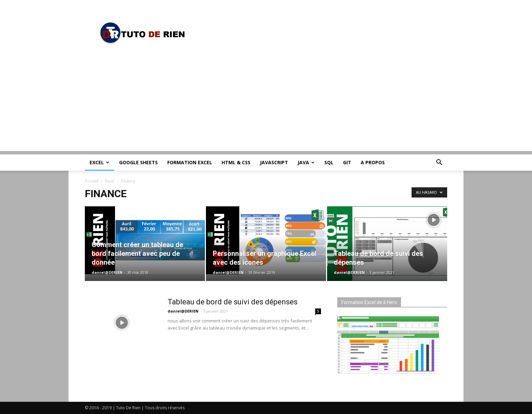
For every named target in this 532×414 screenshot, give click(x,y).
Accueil (92, 181)
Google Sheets (138, 162)
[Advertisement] (266, 103)
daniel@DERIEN (107, 272)
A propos (373, 162)
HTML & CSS (236, 162)
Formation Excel (190, 162)
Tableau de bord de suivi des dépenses (233, 302)
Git (347, 162)
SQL (329, 162)
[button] (439, 163)
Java (306, 162)
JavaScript (274, 162)
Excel (99, 162)
